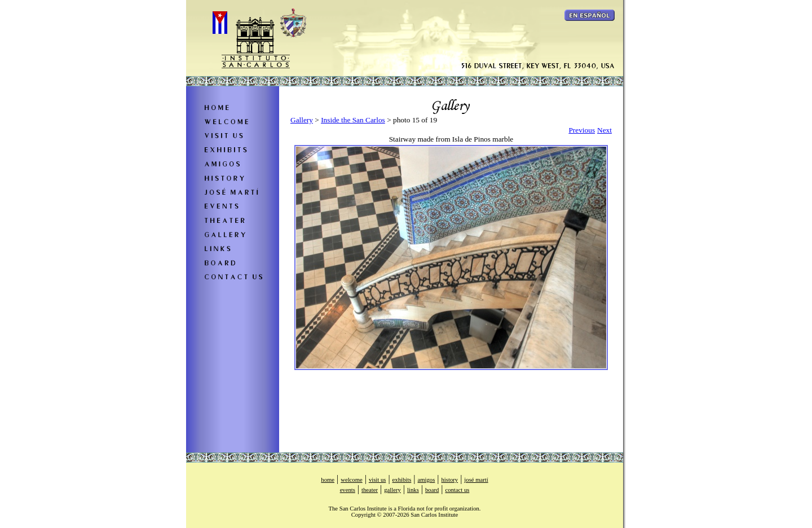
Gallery (302, 120)
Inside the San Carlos (353, 120)
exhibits (402, 480)
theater (370, 490)
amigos (427, 480)
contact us (457, 490)
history (450, 480)
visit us (378, 480)
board (432, 490)
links (413, 490)
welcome (351, 480)
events (348, 490)
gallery (392, 490)
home (328, 480)
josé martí (476, 480)
